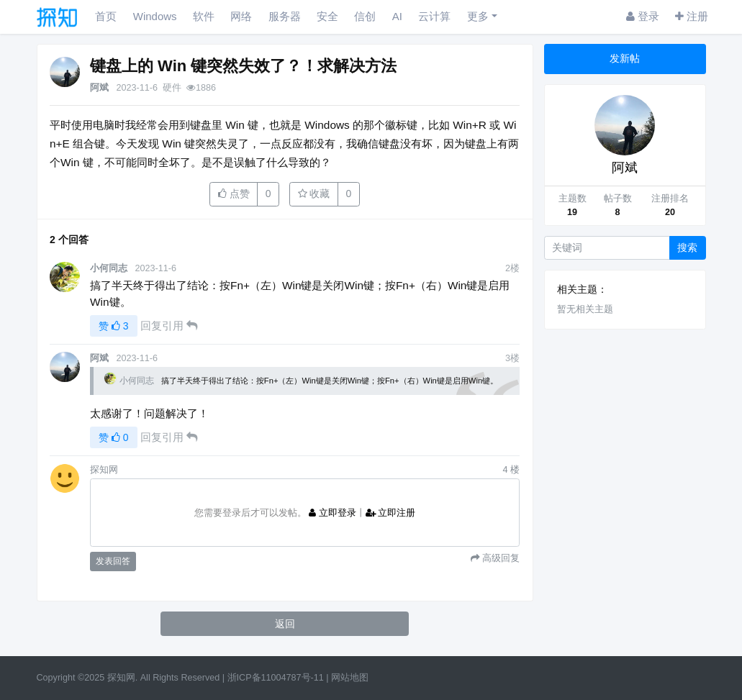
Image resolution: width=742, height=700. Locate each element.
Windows (155, 16)
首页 (106, 16)
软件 (204, 16)
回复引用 (169, 326)
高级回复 (500, 558)
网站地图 (350, 678)
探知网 (121, 678)
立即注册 (391, 513)
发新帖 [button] (625, 58)
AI (397, 16)
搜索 (687, 247)
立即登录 (332, 513)
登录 (643, 16)
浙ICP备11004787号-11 (276, 678)
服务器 (285, 16)
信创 (365, 16)
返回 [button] (285, 624)
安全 (327, 16)
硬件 (172, 88)
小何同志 (109, 268)
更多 (478, 16)
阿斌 (99, 88)
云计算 (434, 16)
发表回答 (113, 561)
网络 (241, 16)
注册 (692, 16)
